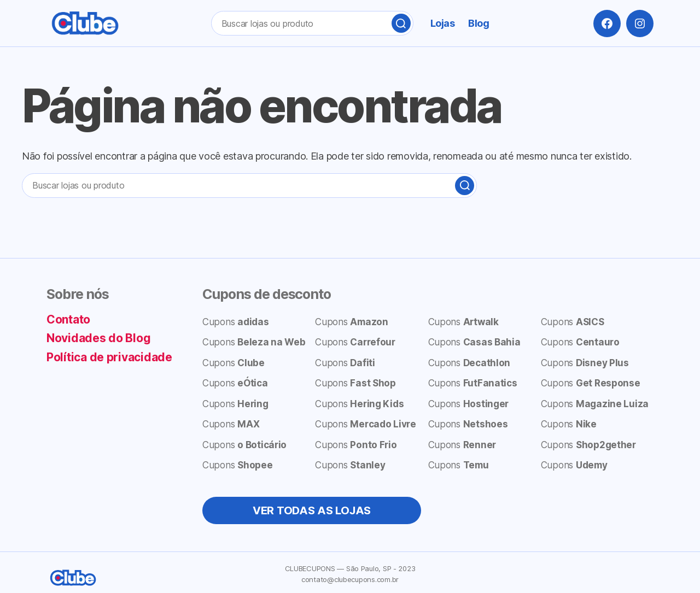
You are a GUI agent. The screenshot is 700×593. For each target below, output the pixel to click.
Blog (479, 23)
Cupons (236, 322)
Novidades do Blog (98, 338)
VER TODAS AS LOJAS (312, 510)
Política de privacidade (109, 357)
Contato (68, 319)
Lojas (443, 23)
